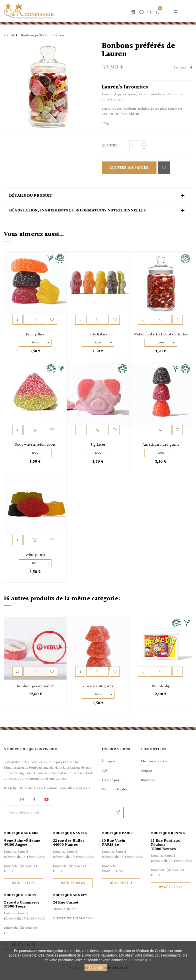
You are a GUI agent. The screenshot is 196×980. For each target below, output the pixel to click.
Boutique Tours (20, 895)
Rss (10, 799)
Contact (147, 771)
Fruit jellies (35, 335)
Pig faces (98, 445)
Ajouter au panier (129, 168)
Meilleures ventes (154, 762)
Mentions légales (114, 790)
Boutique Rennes (168, 833)
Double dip (161, 687)
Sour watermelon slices (35, 445)
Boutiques (148, 780)
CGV (105, 771)
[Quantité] (135, 146)
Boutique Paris (117, 833)
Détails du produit (31, 196)
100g (35, 343)
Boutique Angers (21, 833)
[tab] (98, 196)
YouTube (47, 799)
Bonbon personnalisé (35, 687)
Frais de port (111, 780)
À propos (108, 762)
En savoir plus (140, 960)
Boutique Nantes (70, 833)
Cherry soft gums (98, 687)
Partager (191, 68)
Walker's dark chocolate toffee (161, 335)
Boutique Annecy (70, 895)
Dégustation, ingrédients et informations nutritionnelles (77, 211)
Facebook (34, 799)
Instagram (23, 799)
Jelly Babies (98, 335)
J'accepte (96, 968)
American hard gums (161, 445)
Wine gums (35, 555)
